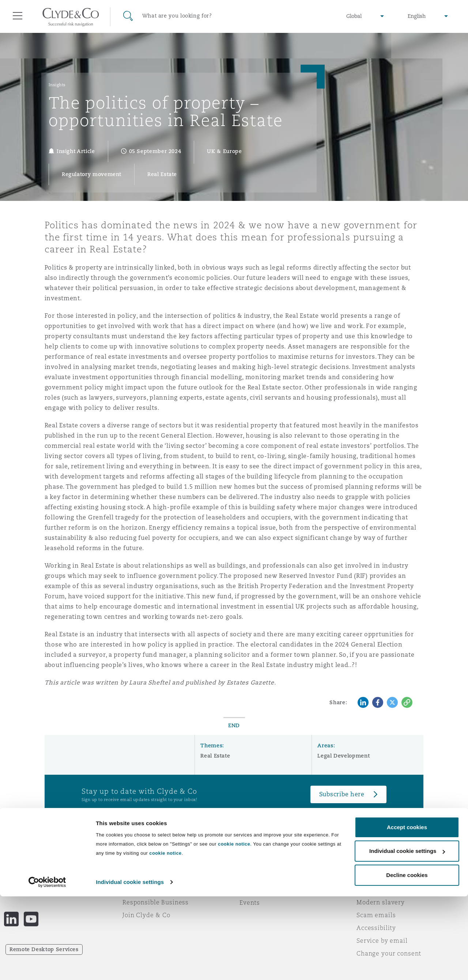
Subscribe (254, 877)
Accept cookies (407, 911)
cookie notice (234, 928)
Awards (134, 877)
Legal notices (377, 864)
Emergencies (268, 864)
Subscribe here (342, 794)
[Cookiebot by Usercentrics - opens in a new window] (47, 966)
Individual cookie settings (130, 966)
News (131, 889)
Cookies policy (379, 889)
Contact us (256, 890)
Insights (57, 85)
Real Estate (215, 756)
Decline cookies (407, 959)
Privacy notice (378, 877)
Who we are (141, 864)
